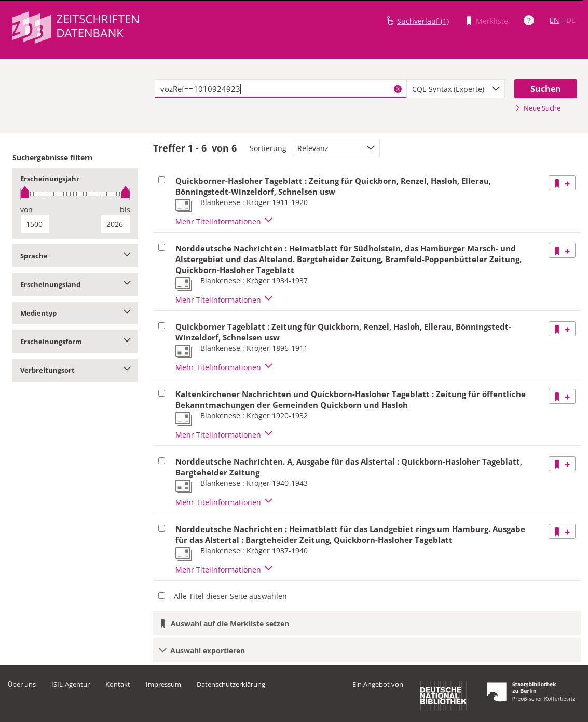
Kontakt (118, 684)
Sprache (75, 256)
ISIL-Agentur (71, 684)
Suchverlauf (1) (423, 21)
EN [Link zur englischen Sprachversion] (555, 20)
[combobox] (456, 89)
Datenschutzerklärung (231, 684)
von (26, 209)
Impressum (163, 684)
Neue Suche (537, 108)
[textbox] (281, 89)
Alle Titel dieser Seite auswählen (230, 596)
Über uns (22, 684)
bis (125, 209)
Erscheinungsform (75, 342)
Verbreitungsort (75, 370)
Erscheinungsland (75, 284)
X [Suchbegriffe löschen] (398, 89)
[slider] (75, 194)
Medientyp (75, 313)
